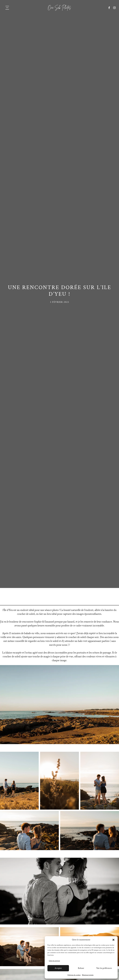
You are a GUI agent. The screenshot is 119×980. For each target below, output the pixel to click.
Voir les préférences (104, 968)
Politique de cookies (74, 975)
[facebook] (109, 8)
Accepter (58, 968)
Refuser (81, 968)
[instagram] (114, 8)
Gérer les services (54, 961)
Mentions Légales (88, 975)
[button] (113, 940)
